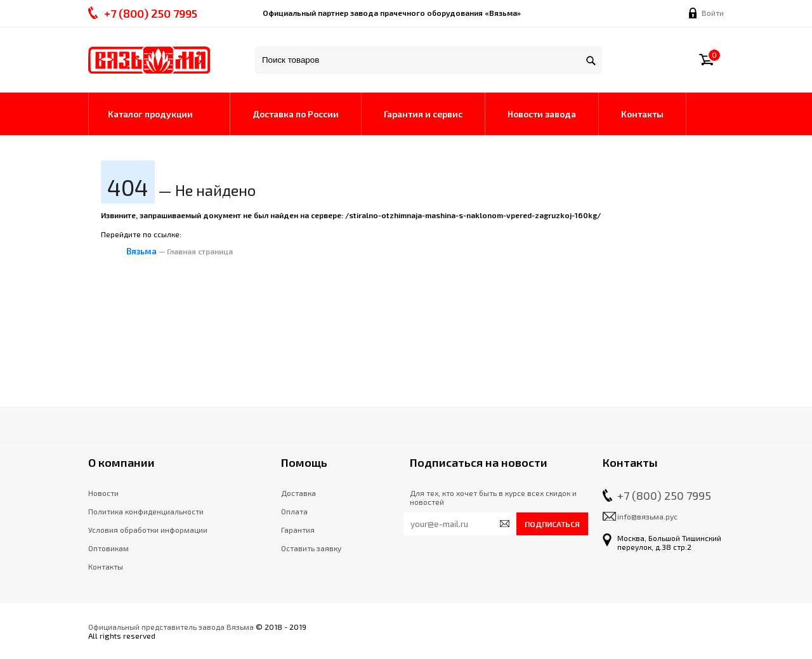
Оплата (294, 511)
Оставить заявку (311, 548)
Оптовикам (108, 548)
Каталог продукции (150, 114)
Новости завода (542, 114)
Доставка (298, 493)
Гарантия (298, 530)
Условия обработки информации (148, 530)
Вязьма (141, 251)
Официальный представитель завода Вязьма (171, 627)
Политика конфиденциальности (146, 511)
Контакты (642, 114)
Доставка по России (296, 114)
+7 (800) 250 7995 (664, 495)
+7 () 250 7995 (151, 13)
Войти (713, 13)
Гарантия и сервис (423, 114)
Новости (103, 493)
